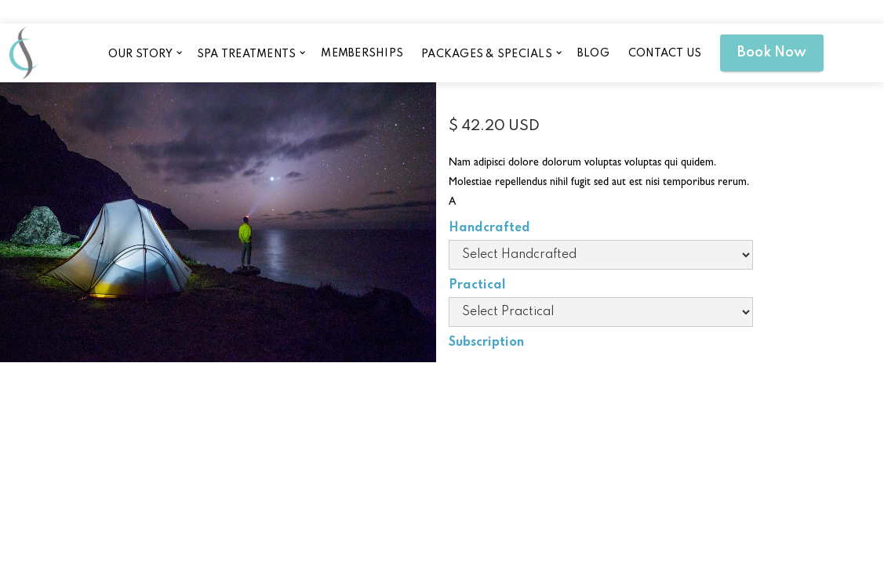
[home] (24, 53)
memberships (362, 53)
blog (593, 53)
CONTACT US (665, 53)
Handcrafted (489, 228)
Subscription (486, 343)
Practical (477, 285)
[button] (144, 53)
